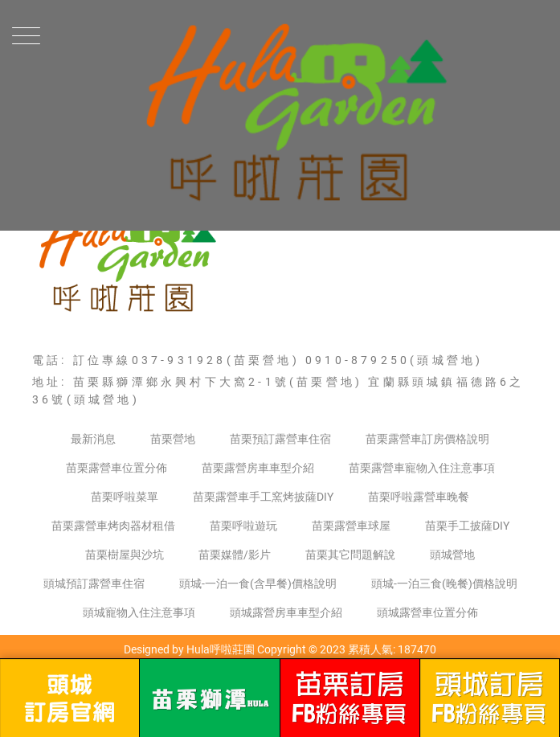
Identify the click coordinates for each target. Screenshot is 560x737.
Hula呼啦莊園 (221, 649)
